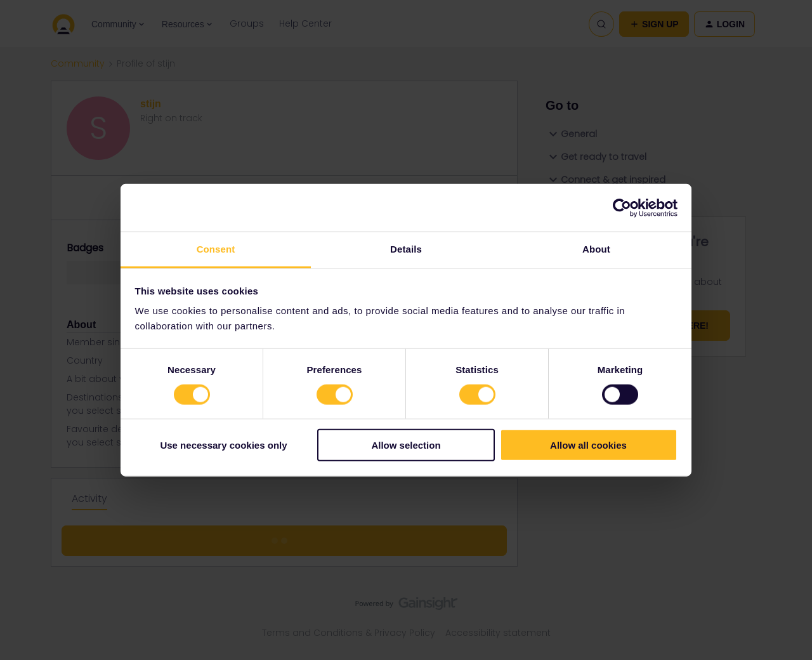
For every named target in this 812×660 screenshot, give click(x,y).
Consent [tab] (216, 249)
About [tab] (596, 249)
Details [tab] (406, 249)
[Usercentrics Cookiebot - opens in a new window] (622, 208)
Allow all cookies (588, 445)
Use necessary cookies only (223, 445)
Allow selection (406, 445)
